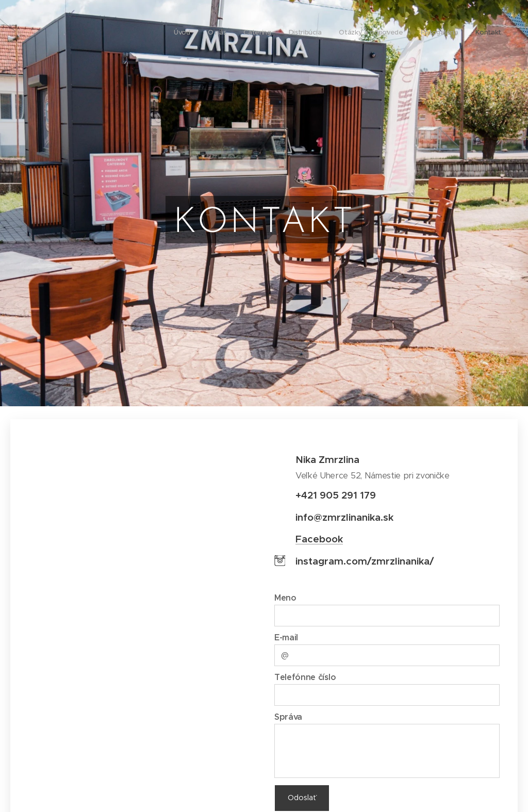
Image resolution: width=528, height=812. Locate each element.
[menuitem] (396, 34)
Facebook (319, 539)
